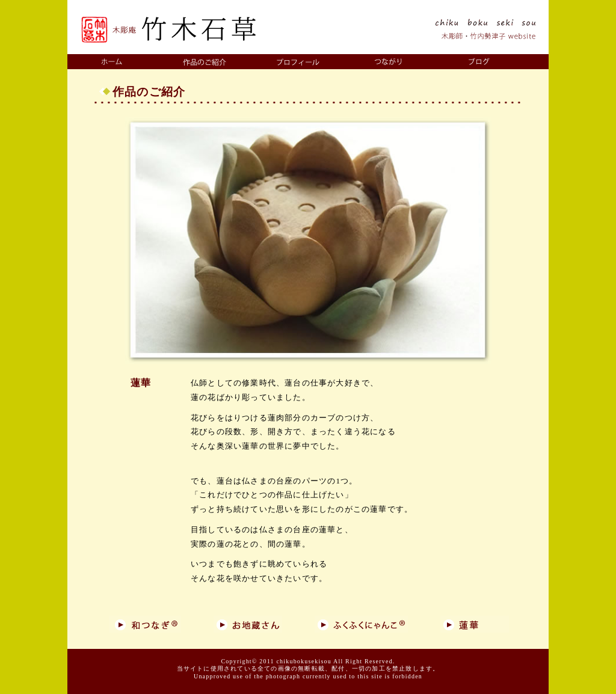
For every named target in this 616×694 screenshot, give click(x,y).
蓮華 (141, 383)
